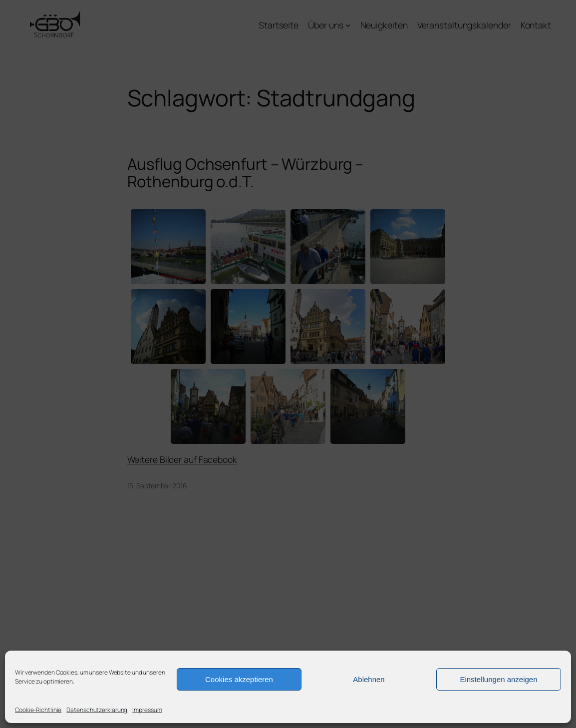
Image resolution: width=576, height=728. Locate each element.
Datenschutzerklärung (97, 710)
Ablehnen (369, 679)
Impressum (147, 710)
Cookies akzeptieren (239, 679)
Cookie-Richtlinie (38, 710)
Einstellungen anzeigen (498, 679)
